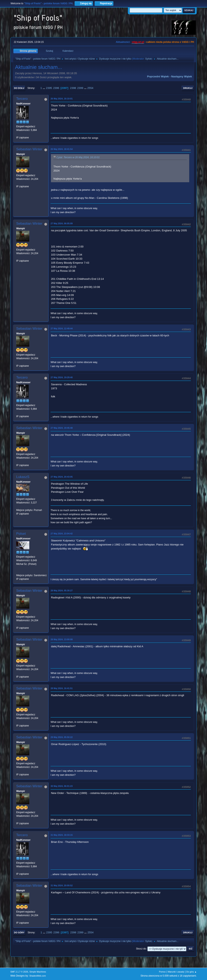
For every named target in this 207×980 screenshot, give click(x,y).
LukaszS (23, 477)
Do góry (19, 933)
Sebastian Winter (29, 149)
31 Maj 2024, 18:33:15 (62, 835)
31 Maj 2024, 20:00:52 (62, 885)
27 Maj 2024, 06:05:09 (62, 223)
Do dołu (19, 88)
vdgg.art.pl (138, 42)
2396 (56, 88)
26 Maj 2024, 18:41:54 (62, 149)
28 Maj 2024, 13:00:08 (62, 639)
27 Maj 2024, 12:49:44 (62, 328)
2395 (49, 88)
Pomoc (163, 972)
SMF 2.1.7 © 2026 (19, 972)
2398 (73, 88)
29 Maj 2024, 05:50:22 (62, 737)
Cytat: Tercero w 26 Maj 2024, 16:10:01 (78, 157)
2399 (80, 88)
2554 (90, 88)
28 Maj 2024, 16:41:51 (62, 688)
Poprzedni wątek (158, 76)
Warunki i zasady (176, 972)
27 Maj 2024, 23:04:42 (62, 534)
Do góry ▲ (191, 972)
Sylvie (148, 59)
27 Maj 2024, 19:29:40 (62, 377)
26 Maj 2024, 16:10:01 (62, 99)
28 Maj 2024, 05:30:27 (62, 591)
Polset (21, 534)
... (44, 88)
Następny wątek (182, 76)
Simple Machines (38, 972)
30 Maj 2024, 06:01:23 (62, 786)
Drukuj (188, 88)
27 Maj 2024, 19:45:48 (62, 428)
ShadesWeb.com (38, 976)
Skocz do (141, 949)
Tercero (22, 99)
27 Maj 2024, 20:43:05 (62, 477)
